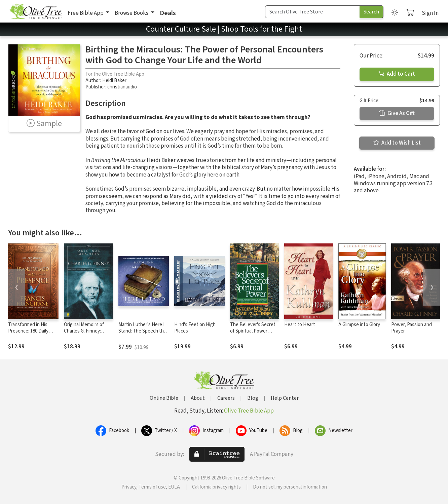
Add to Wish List (397, 143)
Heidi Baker (114, 81)
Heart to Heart (300, 325)
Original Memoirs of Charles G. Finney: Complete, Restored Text (85, 334)
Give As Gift (397, 113)
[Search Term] (312, 12)
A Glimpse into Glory (359, 325)
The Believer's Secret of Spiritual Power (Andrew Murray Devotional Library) (253, 334)
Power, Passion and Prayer (412, 328)
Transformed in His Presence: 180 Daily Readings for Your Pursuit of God (28, 334)
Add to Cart (397, 74)
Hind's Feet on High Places (195, 328)
